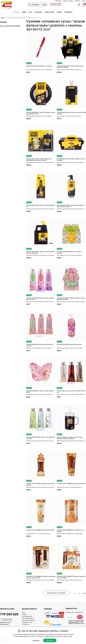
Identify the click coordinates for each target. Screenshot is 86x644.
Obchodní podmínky (28, 618)
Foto (30, 12)
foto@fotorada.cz (4, 624)
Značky (59, 12)
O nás (83, 1)
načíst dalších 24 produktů (56, 593)
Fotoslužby (58, 1)
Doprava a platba (68, 1)
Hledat (44, 5)
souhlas (50, 634)
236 (84, 593)
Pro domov (38, 12)
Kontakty (77, 1)
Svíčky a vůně (49, 12)
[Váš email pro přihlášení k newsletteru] (73, 617)
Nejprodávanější (27, 616)
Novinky (17, 12)
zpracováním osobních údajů (76, 621)
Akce (23, 612)
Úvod (2, 18)
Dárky (24, 12)
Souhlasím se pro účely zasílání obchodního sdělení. (75, 622)
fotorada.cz (26, 624)
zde (71, 636)
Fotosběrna (68, 12)
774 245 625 (9, 614)
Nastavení (36, 640)
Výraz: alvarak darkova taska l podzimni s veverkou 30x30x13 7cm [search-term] (11, 26)
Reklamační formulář (29, 620)
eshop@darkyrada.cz (5, 622)
